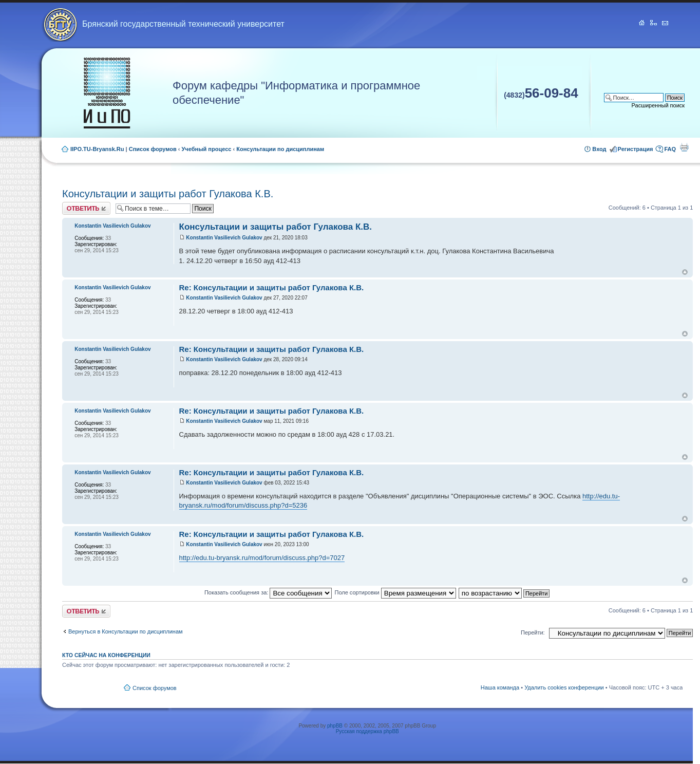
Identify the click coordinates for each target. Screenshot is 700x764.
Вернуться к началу (685, 272)
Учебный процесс (207, 149)
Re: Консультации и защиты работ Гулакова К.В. (272, 287)
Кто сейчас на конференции (106, 655)
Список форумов (153, 149)
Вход (599, 149)
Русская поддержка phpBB (367, 731)
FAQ (670, 149)
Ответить (86, 208)
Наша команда (500, 687)
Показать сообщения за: (268, 592)
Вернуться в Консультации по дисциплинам (126, 631)
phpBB (335, 726)
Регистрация (636, 149)
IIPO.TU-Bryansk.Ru (97, 149)
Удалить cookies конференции (564, 687)
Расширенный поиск (658, 105)
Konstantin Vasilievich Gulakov (224, 238)
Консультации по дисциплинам (280, 149)
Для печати (684, 147)
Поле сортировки (395, 592)
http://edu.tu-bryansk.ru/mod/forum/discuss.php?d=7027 (262, 558)
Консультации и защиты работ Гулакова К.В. (168, 194)
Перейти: (533, 632)
